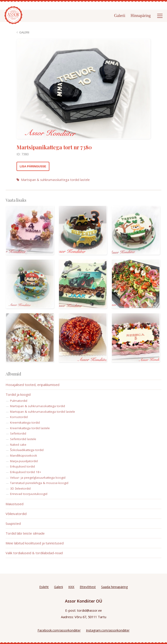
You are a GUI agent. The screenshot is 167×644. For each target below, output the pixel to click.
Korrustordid (19, 417)
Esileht (44, 587)
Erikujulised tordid (22, 466)
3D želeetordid (20, 488)
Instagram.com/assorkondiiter (108, 630)
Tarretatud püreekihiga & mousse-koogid (39, 483)
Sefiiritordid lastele (23, 439)
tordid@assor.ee (89, 610)
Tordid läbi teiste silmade (25, 533)
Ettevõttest (88, 587)
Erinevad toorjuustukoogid (29, 494)
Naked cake (18, 445)
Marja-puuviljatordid (24, 461)
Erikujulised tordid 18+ (26, 472)
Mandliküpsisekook (24, 455)
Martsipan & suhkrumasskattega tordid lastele (53, 180)
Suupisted (13, 523)
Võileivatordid (16, 514)
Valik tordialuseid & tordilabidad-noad (34, 553)
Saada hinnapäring (114, 587)
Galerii (120, 16)
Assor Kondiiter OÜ (84, 601)
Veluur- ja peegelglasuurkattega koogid (38, 478)
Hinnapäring (141, 16)
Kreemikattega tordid (25, 422)
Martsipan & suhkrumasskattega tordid (38, 406)
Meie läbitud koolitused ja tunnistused (35, 543)
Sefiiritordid (18, 433)
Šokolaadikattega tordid (27, 450)
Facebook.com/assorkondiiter (59, 630)
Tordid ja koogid (18, 394)
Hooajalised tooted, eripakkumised (32, 385)
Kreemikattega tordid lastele (30, 428)
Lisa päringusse (33, 166)
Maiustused (15, 504)
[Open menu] (160, 16)
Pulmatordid (19, 401)
